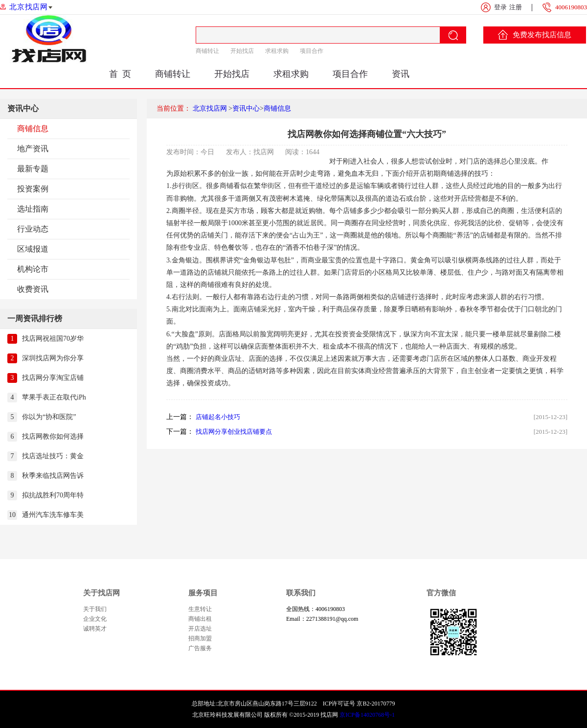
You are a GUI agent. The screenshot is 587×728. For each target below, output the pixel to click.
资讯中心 (246, 108)
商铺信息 (33, 129)
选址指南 (33, 209)
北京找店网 (29, 7)
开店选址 (200, 629)
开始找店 (242, 51)
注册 (516, 7)
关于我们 (95, 609)
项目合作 (312, 51)
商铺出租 (200, 619)
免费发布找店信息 (535, 35)
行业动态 (33, 229)
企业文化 (95, 619)
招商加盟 (200, 638)
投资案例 (33, 189)
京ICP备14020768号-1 (367, 715)
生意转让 (200, 609)
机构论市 (33, 269)
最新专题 (33, 169)
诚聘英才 (95, 629)
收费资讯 (33, 289)
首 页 (120, 74)
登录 (500, 7)
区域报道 (33, 249)
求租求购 (277, 51)
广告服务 (200, 648)
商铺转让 (207, 51)
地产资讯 (33, 149)
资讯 (401, 74)
